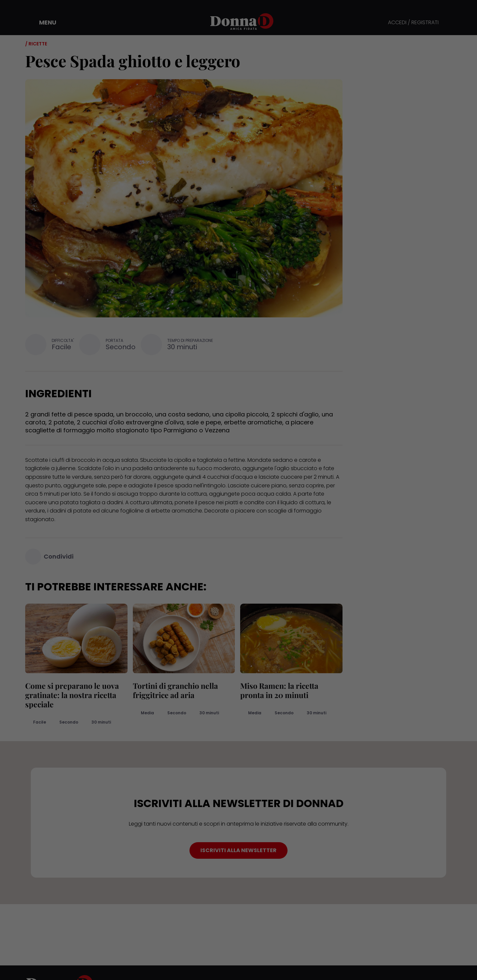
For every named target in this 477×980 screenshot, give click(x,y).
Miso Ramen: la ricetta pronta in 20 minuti (279, 690)
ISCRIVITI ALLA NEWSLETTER (238, 850)
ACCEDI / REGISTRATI (413, 23)
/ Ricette (36, 44)
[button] (43, 23)
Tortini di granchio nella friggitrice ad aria (175, 690)
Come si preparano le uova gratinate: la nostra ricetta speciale (72, 695)
